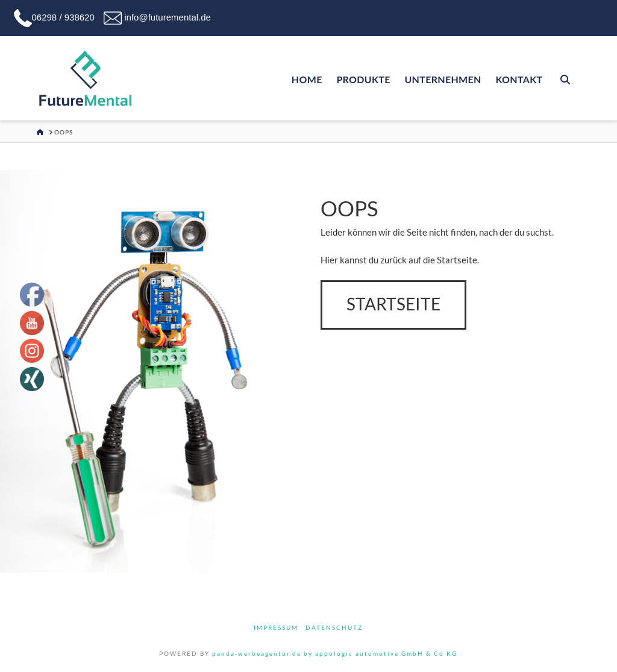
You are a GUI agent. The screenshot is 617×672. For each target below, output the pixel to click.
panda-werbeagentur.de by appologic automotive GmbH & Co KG (335, 653)
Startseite (393, 304)
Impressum (276, 627)
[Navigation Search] (565, 78)
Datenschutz (334, 627)
